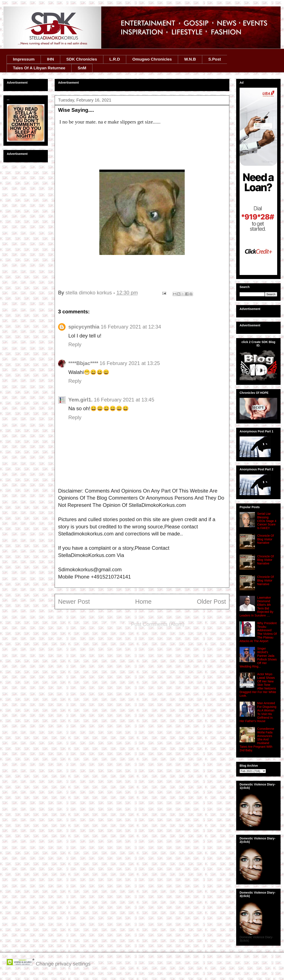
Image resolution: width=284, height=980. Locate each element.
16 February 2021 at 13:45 (124, 400)
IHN (51, 59)
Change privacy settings (63, 964)
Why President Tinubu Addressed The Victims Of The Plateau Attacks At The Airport (258, 632)
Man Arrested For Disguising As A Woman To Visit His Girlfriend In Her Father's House (258, 712)
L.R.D (115, 59)
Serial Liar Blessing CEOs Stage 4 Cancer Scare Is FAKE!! (267, 521)
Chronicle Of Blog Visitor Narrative (266, 539)
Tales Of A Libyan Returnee (39, 68)
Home (143, 602)
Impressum (24, 59)
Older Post (211, 602)
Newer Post (74, 602)
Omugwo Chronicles (152, 59)
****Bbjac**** (83, 363)
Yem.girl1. (80, 400)
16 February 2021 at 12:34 (131, 327)
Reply (75, 344)
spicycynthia (84, 327)
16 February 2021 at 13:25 (130, 363)
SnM (82, 68)
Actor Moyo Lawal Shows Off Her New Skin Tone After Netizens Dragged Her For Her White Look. (258, 685)
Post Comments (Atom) (158, 624)
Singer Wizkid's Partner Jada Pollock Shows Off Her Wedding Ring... (258, 657)
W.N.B (190, 59)
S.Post (214, 59)
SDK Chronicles (82, 59)
